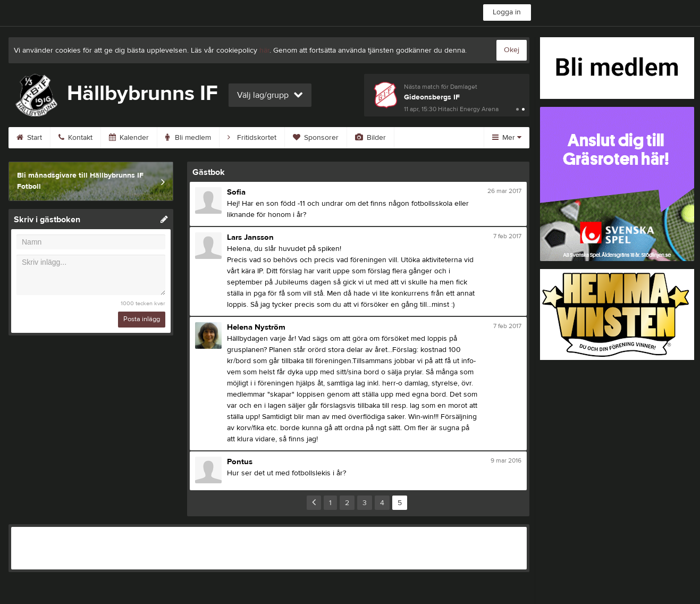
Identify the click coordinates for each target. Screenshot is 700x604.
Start (29, 138)
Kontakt (75, 138)
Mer (507, 138)
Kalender (129, 138)
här (264, 51)
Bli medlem (188, 138)
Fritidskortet (252, 138)
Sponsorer (316, 138)
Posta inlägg (142, 319)
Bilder (370, 138)
